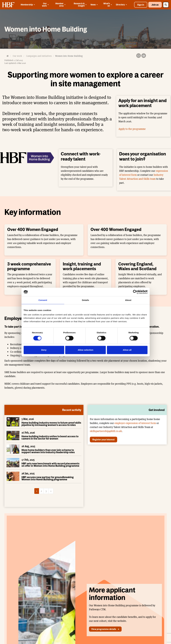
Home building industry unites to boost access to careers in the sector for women (50, 437)
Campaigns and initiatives (39, 56)
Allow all (127, 350)
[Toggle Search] (166, 5)
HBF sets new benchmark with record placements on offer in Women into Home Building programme (50, 465)
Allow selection (85, 350)
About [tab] (128, 300)
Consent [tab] (43, 300)
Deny (44, 350)
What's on (108, 5)
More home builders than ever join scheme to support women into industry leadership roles (48, 451)
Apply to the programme (132, 129)
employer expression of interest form (135, 423)
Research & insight (80, 5)
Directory (122, 5)
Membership (28, 5)
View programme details (104, 629)
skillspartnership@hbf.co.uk (106, 431)
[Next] (51, 491)
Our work (46, 5)
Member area (61, 5)
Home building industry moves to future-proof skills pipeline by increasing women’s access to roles (51, 424)
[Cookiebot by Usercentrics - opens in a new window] (135, 292)
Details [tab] (86, 300)
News (95, 5)
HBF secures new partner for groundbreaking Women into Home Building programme (48, 478)
